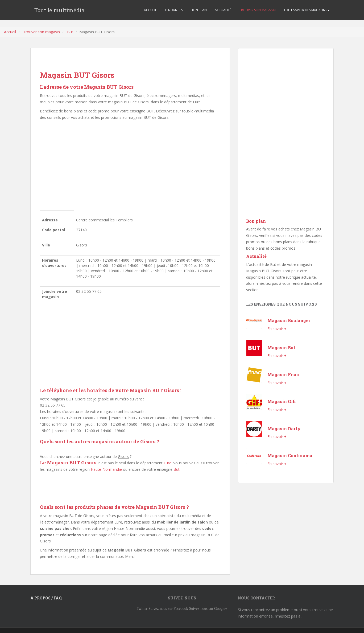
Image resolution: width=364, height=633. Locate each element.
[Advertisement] (130, 167)
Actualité (256, 256)
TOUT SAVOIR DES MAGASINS (307, 10)
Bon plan (256, 221)
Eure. (168, 463)
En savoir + (277, 329)
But (70, 32)
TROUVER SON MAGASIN (257, 10)
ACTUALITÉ (223, 10)
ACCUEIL (150, 10)
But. (177, 469)
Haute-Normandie (106, 469)
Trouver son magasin (42, 32)
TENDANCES (174, 10)
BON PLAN (199, 10)
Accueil (10, 32)
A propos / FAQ (46, 598)
